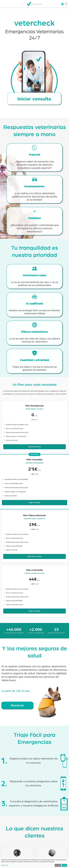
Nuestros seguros (17, 707)
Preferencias (5, 865)
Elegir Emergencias (35, 447)
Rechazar (58, 865)
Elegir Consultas (34, 503)
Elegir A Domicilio (34, 611)
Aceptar (64, 865)
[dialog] (34, 863)
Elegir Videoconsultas (35, 556)
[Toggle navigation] (4, 4)
